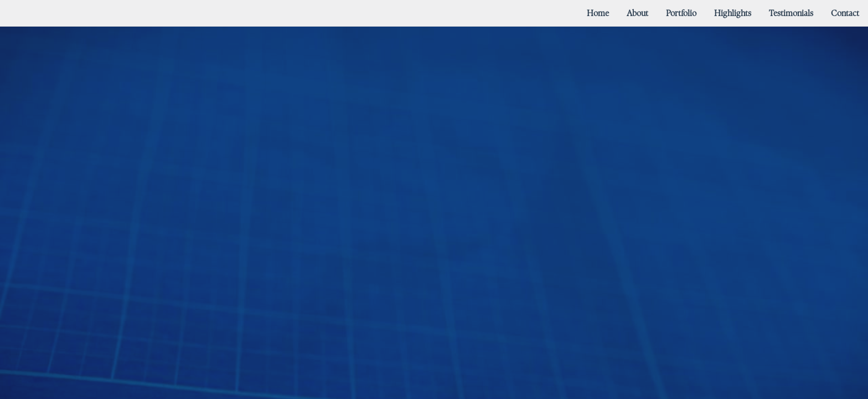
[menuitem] (598, 13)
